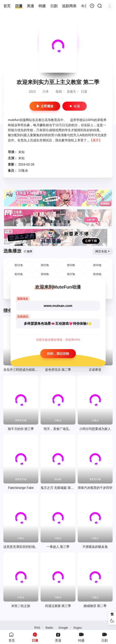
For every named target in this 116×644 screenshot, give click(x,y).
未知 (21, 152)
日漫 (84, 91)
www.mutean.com (58, 306)
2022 (32, 91)
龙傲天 (71, 91)
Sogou (77, 628)
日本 (46, 91)
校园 (59, 91)
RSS (37, 628)
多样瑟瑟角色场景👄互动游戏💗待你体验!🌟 (58, 323)
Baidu (49, 628)
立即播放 (45, 106)
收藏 (75, 106)
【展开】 (96, 140)
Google (63, 628)
